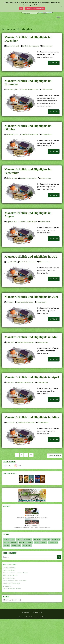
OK (21, 8)
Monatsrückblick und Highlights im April (32, 377)
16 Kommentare (42, 342)
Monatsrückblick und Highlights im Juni (31, 297)
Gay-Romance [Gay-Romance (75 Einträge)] (27, 539)
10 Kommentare (45, 178)
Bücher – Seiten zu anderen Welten (15, 573)
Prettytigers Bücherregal (12, 583)
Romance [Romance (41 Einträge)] (44, 542)
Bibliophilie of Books (10, 575)
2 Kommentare (47, 46)
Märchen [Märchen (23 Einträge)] (6, 542)
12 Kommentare (47, 89)
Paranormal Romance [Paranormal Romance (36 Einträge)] (26, 542)
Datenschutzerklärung (35, 8)
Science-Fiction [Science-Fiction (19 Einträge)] (16, 546)
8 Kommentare (46, 135)
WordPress (42, 617)
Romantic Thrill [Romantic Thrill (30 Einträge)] (53, 542)
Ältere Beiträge (55, 456)
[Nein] (61, 6)
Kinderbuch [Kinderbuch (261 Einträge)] (46, 539)
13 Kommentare (44, 262)
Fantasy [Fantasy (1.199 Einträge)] (19, 539)
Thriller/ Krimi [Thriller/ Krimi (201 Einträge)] (27, 546)
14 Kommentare (43, 423)
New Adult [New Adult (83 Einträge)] (14, 542)
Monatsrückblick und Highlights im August (28, 215)
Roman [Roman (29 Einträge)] (37, 542)
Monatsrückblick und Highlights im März (32, 417)
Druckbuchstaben (9, 568)
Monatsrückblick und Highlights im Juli (31, 257)
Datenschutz (37, 612)
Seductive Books (9, 578)
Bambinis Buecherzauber (31, 46)
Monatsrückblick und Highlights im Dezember (28, 39)
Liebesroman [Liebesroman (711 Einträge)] (56, 539)
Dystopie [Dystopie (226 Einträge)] (6, 539)
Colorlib (28, 617)
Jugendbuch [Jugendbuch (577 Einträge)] (37, 539)
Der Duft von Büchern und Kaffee (15, 581)
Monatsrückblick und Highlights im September (28, 171)
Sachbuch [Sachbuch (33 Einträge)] (7, 546)
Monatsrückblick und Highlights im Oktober (28, 127)
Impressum (26, 612)
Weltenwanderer (9, 570)
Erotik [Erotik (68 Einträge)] (13, 539)
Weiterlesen (54, 63)
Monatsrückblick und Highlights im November (28, 83)
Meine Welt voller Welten (12, 589)
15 (31, 455)
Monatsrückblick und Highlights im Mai (31, 337)
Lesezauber (7, 586)
